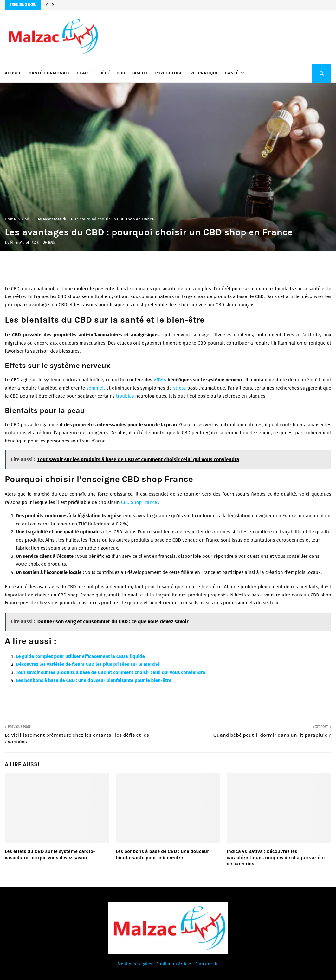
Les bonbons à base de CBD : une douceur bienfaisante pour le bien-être (94, 680)
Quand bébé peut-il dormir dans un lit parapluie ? (272, 735)
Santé (232, 73)
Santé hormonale (50, 73)
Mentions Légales (135, 964)
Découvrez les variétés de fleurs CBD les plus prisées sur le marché (88, 664)
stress (180, 388)
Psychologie (169, 73)
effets (160, 380)
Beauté (85, 73)
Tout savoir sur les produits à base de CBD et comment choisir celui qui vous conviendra (110, 672)
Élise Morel (19, 243)
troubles (125, 396)
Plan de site (207, 964)
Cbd (121, 73)
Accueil (14, 73)
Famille (140, 73)
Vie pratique (204, 73)
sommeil (95, 388)
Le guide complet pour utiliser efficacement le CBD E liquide (80, 656)
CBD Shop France (139, 502)
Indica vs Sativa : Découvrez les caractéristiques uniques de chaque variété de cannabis (276, 858)
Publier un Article (174, 964)
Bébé (105, 73)
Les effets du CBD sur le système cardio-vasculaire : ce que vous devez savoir (50, 855)
